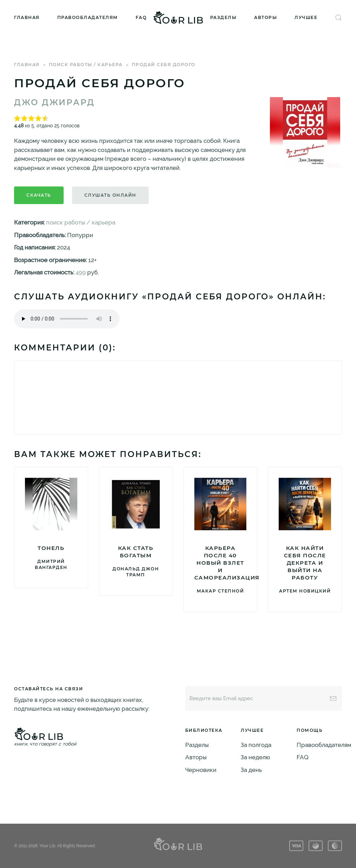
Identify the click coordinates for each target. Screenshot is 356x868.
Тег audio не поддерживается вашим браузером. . (67, 319)
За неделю (255, 757)
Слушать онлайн (110, 195)
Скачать (39, 195)
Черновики (201, 770)
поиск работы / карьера (86, 65)
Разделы (224, 17)
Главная (27, 17)
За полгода (256, 745)
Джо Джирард (54, 102)
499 (81, 272)
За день (251, 770)
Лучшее (306, 17)
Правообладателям (88, 17)
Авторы (266, 17)
